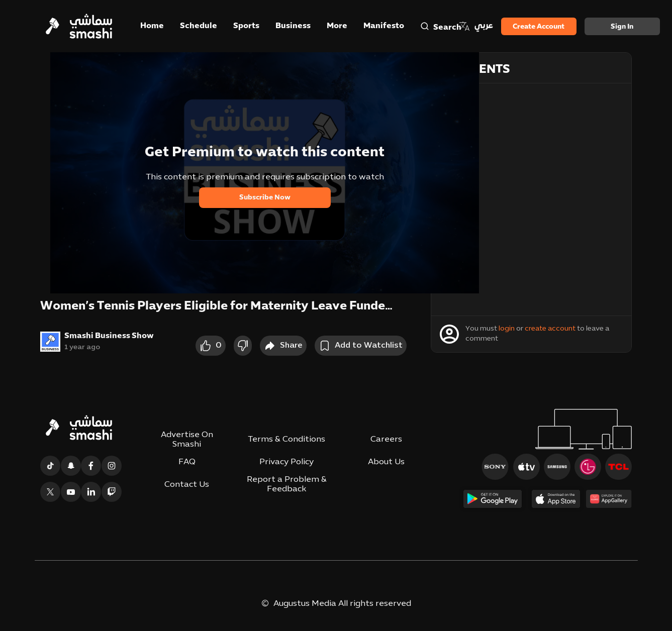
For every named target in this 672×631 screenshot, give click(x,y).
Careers (386, 440)
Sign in (622, 27)
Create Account (539, 27)
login (507, 329)
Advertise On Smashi (187, 440)
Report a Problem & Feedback (287, 485)
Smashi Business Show (109, 336)
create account (550, 329)
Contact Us (187, 485)
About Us (386, 462)
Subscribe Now (265, 198)
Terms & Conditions (286, 440)
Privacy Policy (286, 462)
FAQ (187, 462)
